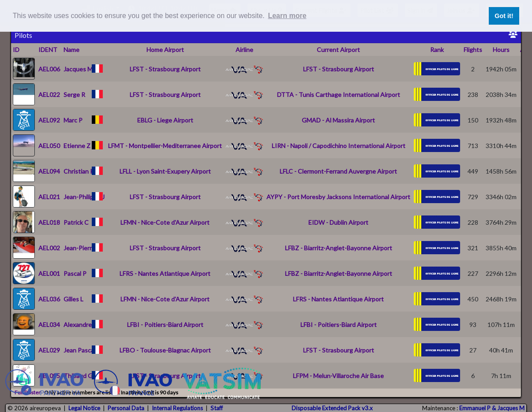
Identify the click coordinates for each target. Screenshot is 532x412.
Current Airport (338, 50)
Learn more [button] (287, 16)
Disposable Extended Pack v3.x (332, 408)
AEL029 (49, 350)
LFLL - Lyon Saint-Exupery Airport (165, 171)
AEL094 (49, 171)
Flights (473, 50)
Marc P (73, 120)
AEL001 (49, 273)
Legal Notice (84, 408)
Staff (217, 408)
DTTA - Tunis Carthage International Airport (339, 95)
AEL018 (49, 222)
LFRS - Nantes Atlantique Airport (165, 273)
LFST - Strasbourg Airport (165, 69)
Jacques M (78, 69)
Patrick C (76, 222)
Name (71, 50)
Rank (437, 50)
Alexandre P (80, 325)
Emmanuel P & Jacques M (492, 408)
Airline (244, 50)
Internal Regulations (177, 408)
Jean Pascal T (82, 350)
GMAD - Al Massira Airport (338, 120)
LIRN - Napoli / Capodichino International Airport (339, 146)
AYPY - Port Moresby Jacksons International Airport (338, 197)
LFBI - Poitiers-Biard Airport (165, 325)
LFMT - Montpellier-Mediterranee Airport (165, 146)
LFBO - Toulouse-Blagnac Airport (165, 350)
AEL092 (49, 120)
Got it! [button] (504, 16)
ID (16, 50)
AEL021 (49, 197)
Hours (501, 50)
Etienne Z (77, 146)
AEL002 (49, 248)
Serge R (74, 95)
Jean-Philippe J (84, 197)
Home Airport (165, 50)
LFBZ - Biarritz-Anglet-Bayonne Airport (339, 248)
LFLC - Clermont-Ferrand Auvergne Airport (338, 171)
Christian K (79, 171)
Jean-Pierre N (82, 248)
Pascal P (75, 273)
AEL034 (49, 325)
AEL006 (49, 69)
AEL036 (49, 299)
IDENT (48, 50)
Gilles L (73, 299)
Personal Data (126, 408)
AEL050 (49, 146)
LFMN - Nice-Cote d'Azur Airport (165, 222)
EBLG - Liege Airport (165, 120)
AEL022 (49, 95)
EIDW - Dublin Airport (338, 222)
